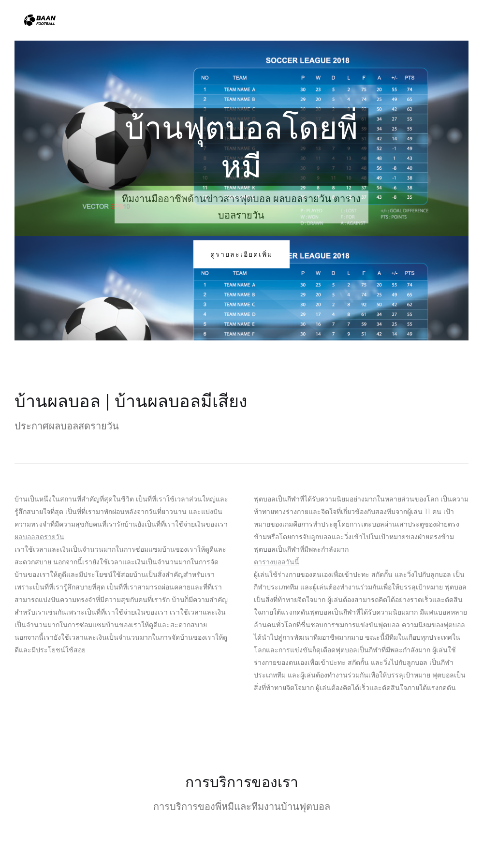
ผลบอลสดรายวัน (39, 537)
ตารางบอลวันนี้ (277, 562)
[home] (40, 20)
